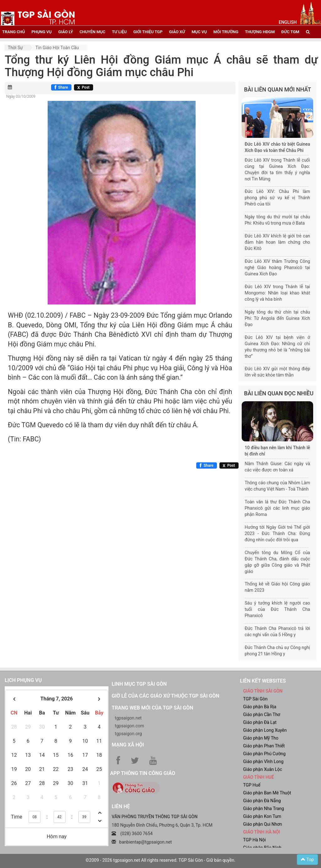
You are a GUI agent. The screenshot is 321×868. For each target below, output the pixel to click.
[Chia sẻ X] (84, 87)
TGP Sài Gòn (255, 699)
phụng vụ (41, 32)
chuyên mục (92, 32)
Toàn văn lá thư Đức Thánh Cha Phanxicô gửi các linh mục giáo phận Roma (278, 508)
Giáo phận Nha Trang (263, 808)
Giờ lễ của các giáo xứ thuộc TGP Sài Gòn (165, 696)
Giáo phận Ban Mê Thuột (267, 793)
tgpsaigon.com (129, 726)
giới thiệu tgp (148, 32)
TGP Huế (252, 785)
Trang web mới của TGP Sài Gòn (152, 708)
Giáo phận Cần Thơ (261, 715)
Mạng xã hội (128, 745)
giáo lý (66, 32)
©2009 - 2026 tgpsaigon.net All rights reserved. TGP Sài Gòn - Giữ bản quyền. (160, 860)
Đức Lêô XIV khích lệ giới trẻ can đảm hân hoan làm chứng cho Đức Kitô (278, 242)
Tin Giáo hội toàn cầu (57, 48)
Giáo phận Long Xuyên (265, 730)
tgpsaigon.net (128, 718)
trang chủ (13, 32)
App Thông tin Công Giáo (142, 773)
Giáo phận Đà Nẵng (262, 801)
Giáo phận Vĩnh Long (263, 761)
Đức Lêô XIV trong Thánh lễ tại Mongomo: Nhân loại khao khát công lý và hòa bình (278, 293)
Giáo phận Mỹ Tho (261, 738)
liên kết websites (263, 681)
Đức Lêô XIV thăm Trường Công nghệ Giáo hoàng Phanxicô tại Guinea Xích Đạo (278, 268)
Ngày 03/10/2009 (21, 96)
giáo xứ (177, 32)
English (288, 22)
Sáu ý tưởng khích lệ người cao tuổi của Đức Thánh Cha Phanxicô (278, 609)
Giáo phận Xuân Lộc (262, 769)
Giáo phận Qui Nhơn (262, 824)
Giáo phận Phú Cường (264, 754)
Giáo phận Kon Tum (262, 816)
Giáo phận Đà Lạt (260, 722)
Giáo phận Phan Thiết (264, 746)
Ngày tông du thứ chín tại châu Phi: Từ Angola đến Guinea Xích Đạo (278, 318)
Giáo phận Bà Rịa (260, 707)
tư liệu (119, 32)
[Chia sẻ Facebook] (61, 87)
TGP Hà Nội (254, 840)
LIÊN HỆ (121, 806)
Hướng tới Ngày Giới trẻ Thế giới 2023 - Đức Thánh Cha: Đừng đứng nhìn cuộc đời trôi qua (278, 533)
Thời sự (15, 48)
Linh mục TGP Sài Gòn (139, 684)
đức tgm (290, 32)
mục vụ (199, 32)
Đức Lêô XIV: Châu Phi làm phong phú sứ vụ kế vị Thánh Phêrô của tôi (278, 198)
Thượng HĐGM (260, 32)
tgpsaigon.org (128, 734)
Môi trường (226, 32)
